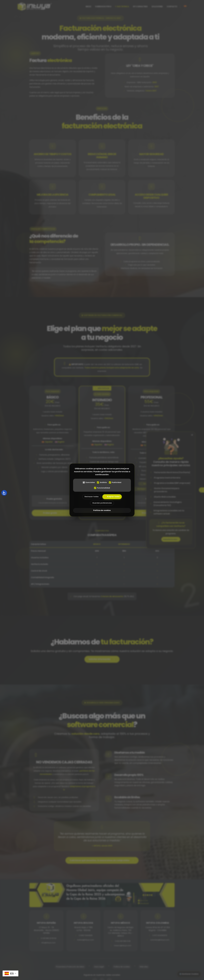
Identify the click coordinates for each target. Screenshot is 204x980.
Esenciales (88, 482)
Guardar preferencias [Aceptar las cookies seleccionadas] (102, 504)
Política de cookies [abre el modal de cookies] (102, 511)
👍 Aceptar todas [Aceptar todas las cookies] (113, 497)
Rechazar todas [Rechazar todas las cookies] (90, 497)
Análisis (102, 482)
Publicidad (116, 482)
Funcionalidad (102, 488)
